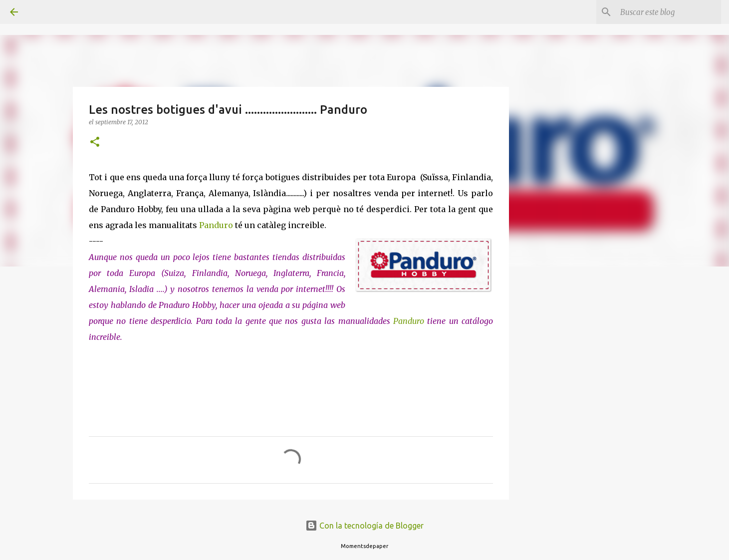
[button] (95, 142)
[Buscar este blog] (669, 12)
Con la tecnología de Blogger (364, 526)
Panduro (216, 225)
